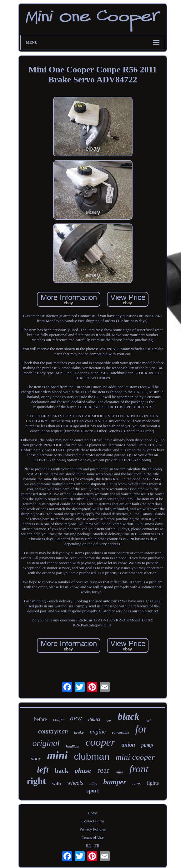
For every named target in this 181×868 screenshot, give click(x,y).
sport (93, 791)
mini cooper (135, 757)
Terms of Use (93, 837)
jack (148, 720)
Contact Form (93, 821)
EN (89, 845)
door (36, 759)
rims (136, 783)
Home (93, 813)
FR (97, 845)
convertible (121, 733)
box (109, 721)
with (56, 783)
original (46, 743)
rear (103, 770)
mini (57, 755)
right (36, 781)
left (43, 770)
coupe (58, 720)
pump (147, 745)
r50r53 (94, 720)
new (76, 718)
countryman (53, 731)
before (40, 719)
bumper (115, 782)
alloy (93, 784)
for (141, 729)
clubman (91, 756)
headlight (73, 746)
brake (79, 732)
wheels (75, 783)
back (61, 771)
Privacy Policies (93, 829)
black (129, 716)
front (139, 769)
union (128, 745)
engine (98, 731)
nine (119, 772)
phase (83, 770)
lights (153, 783)
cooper (100, 742)
